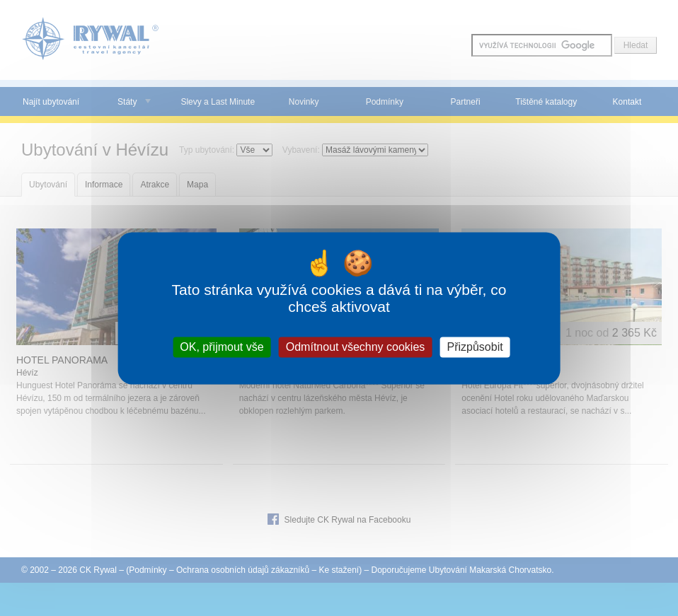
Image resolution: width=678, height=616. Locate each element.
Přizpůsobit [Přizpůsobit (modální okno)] (475, 347)
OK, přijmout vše (222, 347)
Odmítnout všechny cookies (356, 347)
